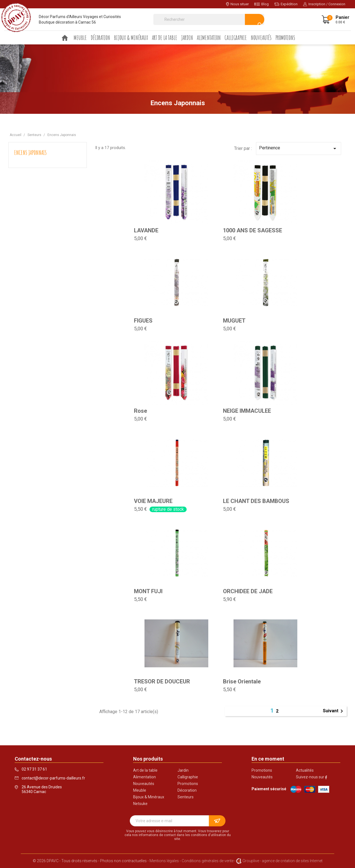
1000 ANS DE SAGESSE (253, 230)
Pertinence (299, 149)
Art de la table (165, 38)
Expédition (286, 4)
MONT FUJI (148, 591)
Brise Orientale (242, 681)
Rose (140, 411)
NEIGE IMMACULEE (247, 411)
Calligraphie (236, 38)
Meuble (80, 38)
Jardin (187, 38)
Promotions (285, 38)
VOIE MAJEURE (153, 501)
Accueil (65, 38)
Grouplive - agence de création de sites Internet (282, 861)
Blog (262, 4)
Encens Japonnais (30, 153)
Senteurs (186, 797)
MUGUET (234, 321)
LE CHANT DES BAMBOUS (256, 501)
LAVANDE (146, 230)
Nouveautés (261, 38)
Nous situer (237, 4)
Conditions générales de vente (208, 861)
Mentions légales (164, 861)
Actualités (305, 770)
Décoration (100, 38)
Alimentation (209, 38)
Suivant (334, 711)
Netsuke (140, 804)
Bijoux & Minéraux (131, 38)
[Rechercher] (209, 19)
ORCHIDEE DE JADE (248, 591)
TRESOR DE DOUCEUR (162, 681)
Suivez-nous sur (311, 777)
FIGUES (143, 321)
